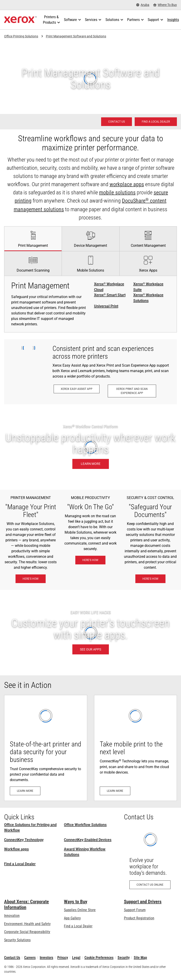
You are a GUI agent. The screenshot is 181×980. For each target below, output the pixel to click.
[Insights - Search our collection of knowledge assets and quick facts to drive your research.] (173, 20)
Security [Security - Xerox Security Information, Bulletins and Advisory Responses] (124, 958)
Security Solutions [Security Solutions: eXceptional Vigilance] (17, 940)
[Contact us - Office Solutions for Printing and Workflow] (117, 122)
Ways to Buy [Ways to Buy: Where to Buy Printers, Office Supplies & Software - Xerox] (76, 902)
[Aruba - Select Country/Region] (143, 5)
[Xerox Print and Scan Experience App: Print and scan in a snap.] (132, 391)
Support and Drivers (143, 902)
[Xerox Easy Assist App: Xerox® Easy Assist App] (77, 389)
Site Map (140, 958)
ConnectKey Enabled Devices (88, 840)
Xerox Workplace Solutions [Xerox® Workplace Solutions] (148, 298)
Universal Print (106, 306)
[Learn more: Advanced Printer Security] (46, 748)
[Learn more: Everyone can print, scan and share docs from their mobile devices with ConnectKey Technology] (136, 748)
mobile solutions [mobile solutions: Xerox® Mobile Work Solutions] (117, 193)
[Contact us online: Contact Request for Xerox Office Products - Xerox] (150, 860)
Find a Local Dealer (20, 864)
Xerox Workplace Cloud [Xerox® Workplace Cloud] (109, 287)
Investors (46, 958)
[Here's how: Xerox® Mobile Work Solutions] (90, 560)
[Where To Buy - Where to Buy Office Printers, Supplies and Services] (165, 5)
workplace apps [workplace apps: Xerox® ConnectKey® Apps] (127, 184)
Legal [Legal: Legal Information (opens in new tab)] (76, 958)
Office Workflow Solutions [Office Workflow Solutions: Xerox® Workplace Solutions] (85, 825)
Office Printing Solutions (21, 36)
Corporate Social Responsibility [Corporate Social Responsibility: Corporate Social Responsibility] (27, 932)
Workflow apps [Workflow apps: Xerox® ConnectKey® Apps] (16, 849)
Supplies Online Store (80, 910)
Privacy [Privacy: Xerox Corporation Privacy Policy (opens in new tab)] (63, 958)
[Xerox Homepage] (20, 20)
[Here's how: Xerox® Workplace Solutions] (31, 579)
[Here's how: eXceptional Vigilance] (150, 579)
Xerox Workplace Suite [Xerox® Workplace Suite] (148, 287)
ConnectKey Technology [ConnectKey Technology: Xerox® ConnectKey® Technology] (24, 840)
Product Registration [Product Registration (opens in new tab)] (139, 918)
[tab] (33, 239)
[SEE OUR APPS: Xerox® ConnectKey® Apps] (90, 633)
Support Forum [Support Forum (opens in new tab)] (135, 910)
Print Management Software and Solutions (76, 36)
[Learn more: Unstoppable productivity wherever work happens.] (90, 447)
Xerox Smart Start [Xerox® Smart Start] (110, 295)
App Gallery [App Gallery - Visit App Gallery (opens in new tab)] (72, 918)
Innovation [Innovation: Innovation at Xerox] (12, 916)
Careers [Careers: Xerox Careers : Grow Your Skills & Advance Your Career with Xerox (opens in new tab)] (30, 958)
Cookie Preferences (99, 958)
